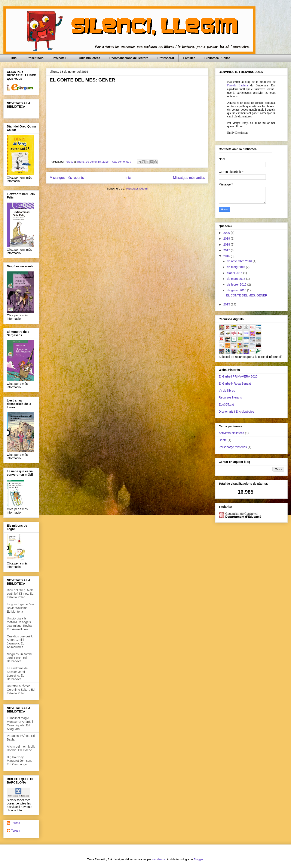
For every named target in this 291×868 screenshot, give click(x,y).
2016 (227, 256)
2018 (227, 244)
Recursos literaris (230, 397)
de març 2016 (236, 279)
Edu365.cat (226, 404)
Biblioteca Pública (217, 58)
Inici (14, 58)
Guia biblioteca (89, 58)
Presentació (35, 58)
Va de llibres (227, 391)
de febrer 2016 (237, 284)
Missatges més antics (189, 178)
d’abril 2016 (235, 273)
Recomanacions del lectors (129, 58)
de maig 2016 (236, 267)
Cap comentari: (122, 162)
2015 (227, 304)
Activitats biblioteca (231, 433)
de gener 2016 (237, 290)
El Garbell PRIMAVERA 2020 (238, 376)
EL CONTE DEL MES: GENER (82, 80)
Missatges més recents (67, 178)
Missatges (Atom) (137, 189)
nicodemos (159, 859)
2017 (227, 250)
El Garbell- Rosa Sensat (235, 384)
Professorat (166, 58)
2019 (227, 238)
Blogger (198, 859)
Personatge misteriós (233, 447)
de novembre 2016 (240, 261)
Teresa (16, 823)
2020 (227, 233)
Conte (223, 440)
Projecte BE (61, 58)
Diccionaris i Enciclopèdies (236, 412)
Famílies (189, 58)
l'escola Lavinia (238, 85)
